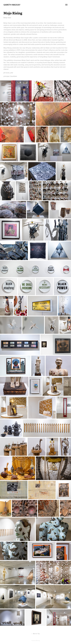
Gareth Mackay (12, 5)
